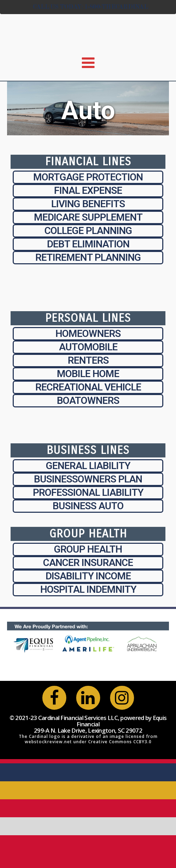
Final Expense (88, 190)
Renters (88, 360)
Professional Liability (88, 493)
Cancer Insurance (88, 563)
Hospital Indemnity (88, 589)
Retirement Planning (88, 257)
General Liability (88, 466)
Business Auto (88, 506)
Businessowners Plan (88, 479)
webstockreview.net (48, 742)
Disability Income (88, 576)
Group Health (88, 549)
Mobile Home (88, 374)
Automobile (88, 347)
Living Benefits (88, 204)
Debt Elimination (88, 244)
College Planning (88, 231)
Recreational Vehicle (88, 387)
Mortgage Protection (88, 177)
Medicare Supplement (88, 217)
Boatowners (88, 401)
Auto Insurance (88, 130)
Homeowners (88, 334)
